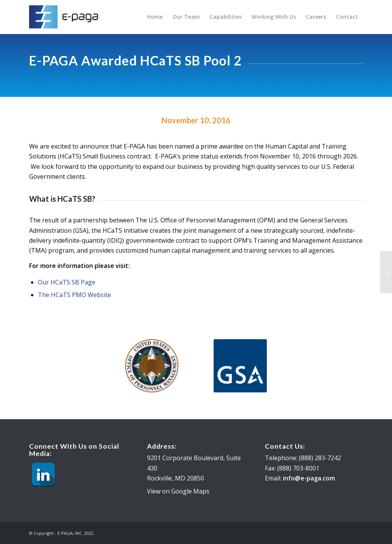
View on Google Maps (178, 491)
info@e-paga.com (309, 478)
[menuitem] (155, 17)
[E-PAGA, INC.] (66, 17)
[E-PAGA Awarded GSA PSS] (386, 272)
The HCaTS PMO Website (74, 295)
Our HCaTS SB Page (67, 282)
